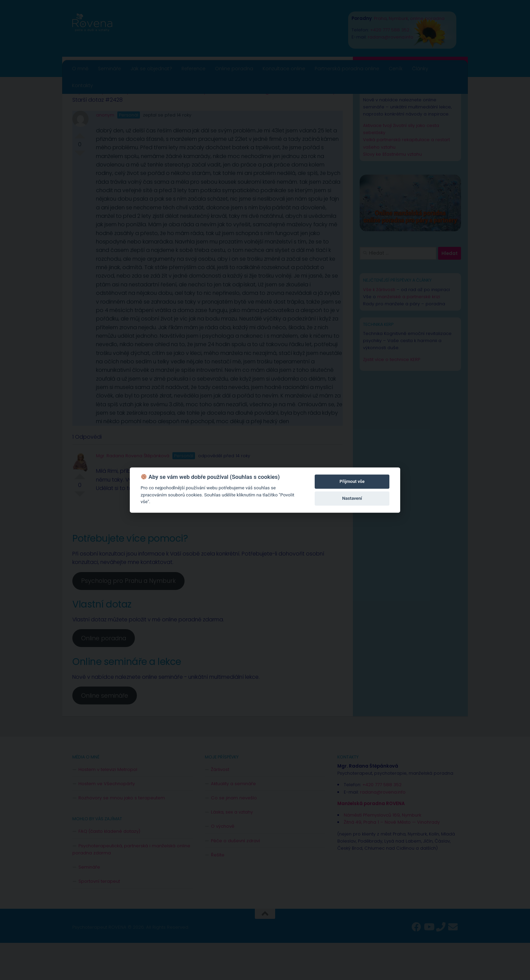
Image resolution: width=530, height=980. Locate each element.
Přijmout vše (352, 481)
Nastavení (352, 498)
